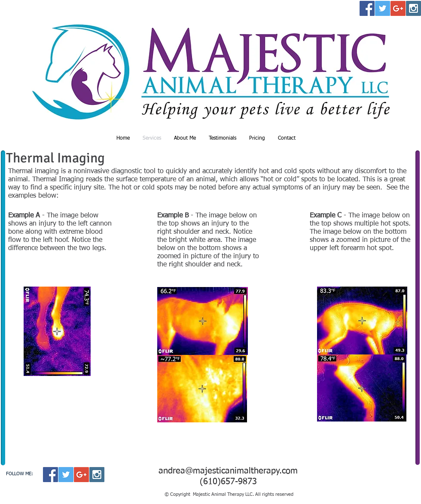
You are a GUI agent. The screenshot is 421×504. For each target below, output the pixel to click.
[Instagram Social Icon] (413, 8)
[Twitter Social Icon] (383, 8)
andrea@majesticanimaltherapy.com (228, 471)
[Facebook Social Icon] (367, 8)
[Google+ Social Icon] (398, 8)
